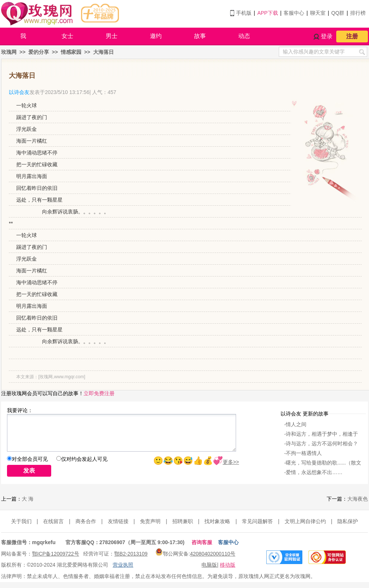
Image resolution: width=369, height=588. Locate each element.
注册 (352, 36)
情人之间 (296, 424)
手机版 (244, 13)
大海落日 (103, 52)
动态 (244, 36)
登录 (327, 36)
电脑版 (209, 565)
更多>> (231, 462)
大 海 (28, 499)
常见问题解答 (257, 521)
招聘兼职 (183, 521)
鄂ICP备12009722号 (56, 554)
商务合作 (86, 521)
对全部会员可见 (30, 459)
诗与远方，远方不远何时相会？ (322, 443)
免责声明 (150, 521)
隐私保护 (348, 521)
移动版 (228, 565)
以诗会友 (19, 92)
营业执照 (123, 565)
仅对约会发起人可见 (84, 459)
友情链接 (118, 521)
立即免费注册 (99, 393)
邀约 (156, 36)
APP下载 (268, 13)
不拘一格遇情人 (304, 453)
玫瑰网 (9, 52)
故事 (200, 36)
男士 (112, 36)
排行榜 (358, 13)
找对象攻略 (217, 521)
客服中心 (294, 13)
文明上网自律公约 (305, 521)
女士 (67, 36)
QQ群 (338, 13)
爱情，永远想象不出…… (314, 472)
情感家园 (71, 52)
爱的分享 (39, 52)
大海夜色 (358, 499)
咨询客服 (202, 542)
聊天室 (318, 13)
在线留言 (53, 521)
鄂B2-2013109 (131, 554)
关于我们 (21, 521)
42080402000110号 (213, 554)
